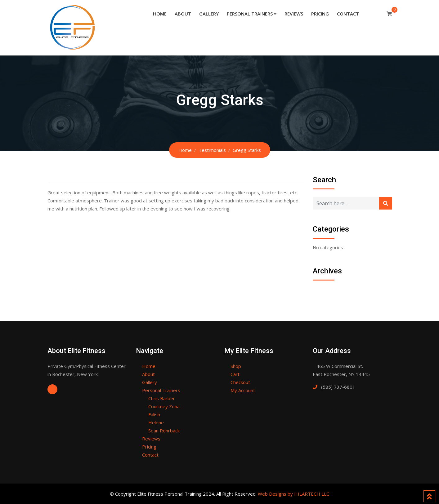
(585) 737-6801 (338, 387)
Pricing (320, 14)
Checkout (240, 382)
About (183, 14)
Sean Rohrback (164, 431)
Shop (236, 366)
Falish (154, 414)
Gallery (209, 14)
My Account (243, 390)
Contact (348, 14)
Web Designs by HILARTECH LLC (293, 494)
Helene (156, 422)
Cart (235, 374)
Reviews (294, 14)
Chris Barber (162, 398)
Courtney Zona (164, 406)
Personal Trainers (250, 14)
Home (160, 14)
